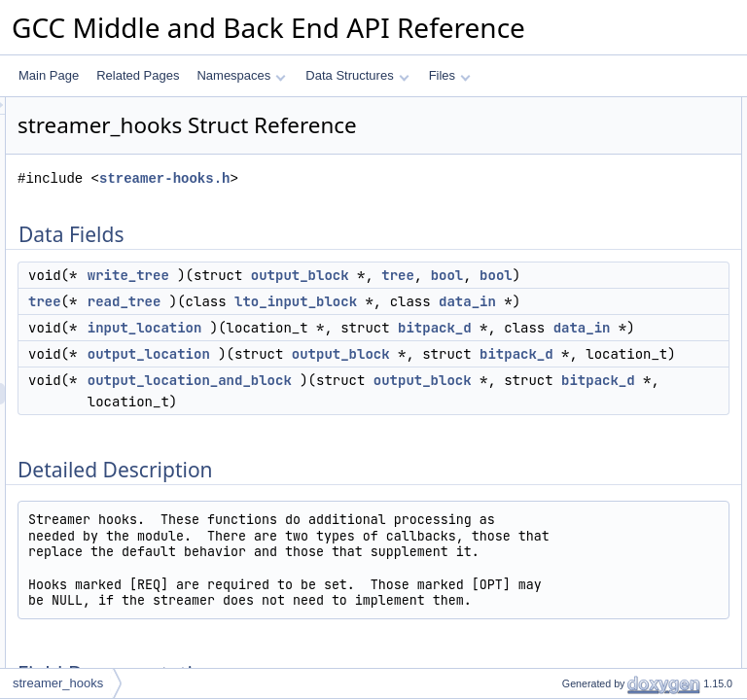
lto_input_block (392, 393)
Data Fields (560, 108)
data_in (359, 414)
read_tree (368, 371)
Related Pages (138, 75)
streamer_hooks (58, 683)
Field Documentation (584, 258)
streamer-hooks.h (408, 206)
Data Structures (357, 75)
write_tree (372, 302)
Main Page (49, 75)
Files (450, 75)
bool (347, 345)
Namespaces (241, 75)
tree (478, 324)
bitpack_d (368, 483)
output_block (380, 324)
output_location (392, 531)
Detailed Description (582, 236)
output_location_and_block (433, 600)
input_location (388, 440)
